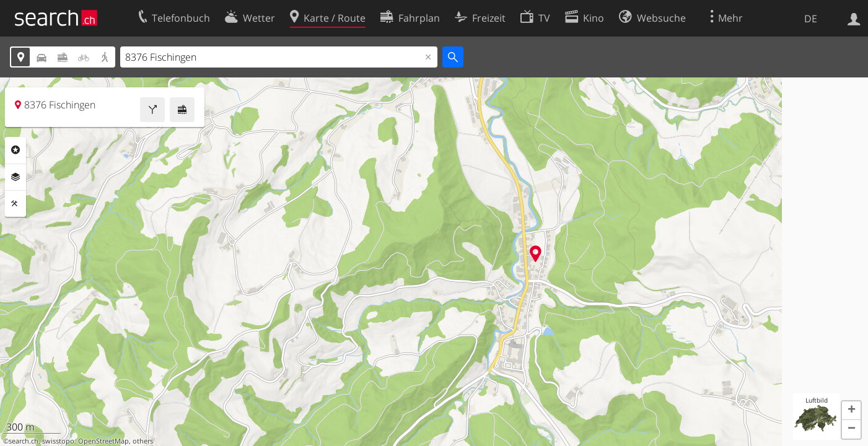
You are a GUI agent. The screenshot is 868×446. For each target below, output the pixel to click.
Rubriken (15, 150)
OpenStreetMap (103, 441)
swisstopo (58, 441)
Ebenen (15, 177)
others (143, 441)
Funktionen (15, 204)
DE (811, 19)
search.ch (24, 441)
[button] (851, 411)
